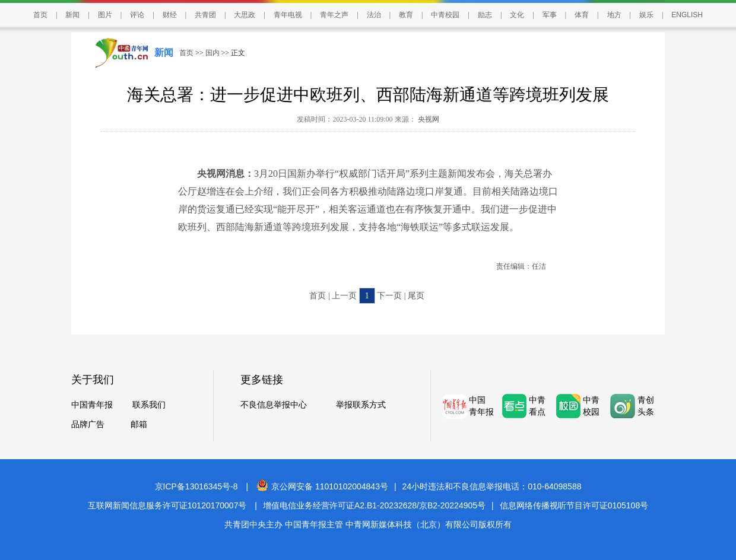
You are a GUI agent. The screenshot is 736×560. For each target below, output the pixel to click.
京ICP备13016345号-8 (196, 486)
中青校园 (445, 15)
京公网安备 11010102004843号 (322, 486)
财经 (170, 15)
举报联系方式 (361, 405)
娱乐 (646, 15)
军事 (550, 15)
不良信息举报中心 (274, 405)
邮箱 (139, 424)
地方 (614, 15)
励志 (485, 15)
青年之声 (334, 15)
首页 (40, 15)
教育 (406, 15)
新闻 (72, 15)
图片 (105, 15)
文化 (517, 15)
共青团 (205, 15)
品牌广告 (88, 424)
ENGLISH (687, 15)
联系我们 (149, 405)
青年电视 (288, 15)
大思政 (245, 15)
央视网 (428, 119)
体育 (582, 15)
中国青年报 (92, 405)
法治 (374, 15)
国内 (212, 53)
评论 (137, 15)
